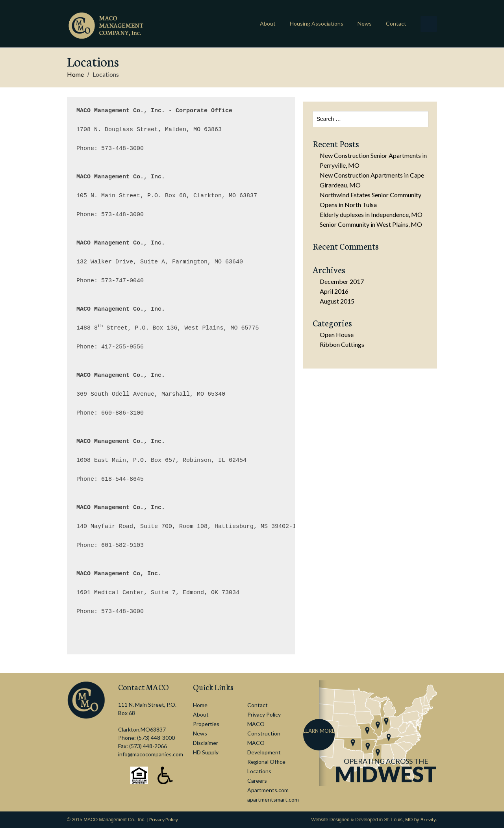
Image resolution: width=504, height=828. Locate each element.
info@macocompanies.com (151, 754)
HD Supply (206, 752)
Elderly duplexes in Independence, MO (371, 214)
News (365, 23)
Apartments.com (268, 790)
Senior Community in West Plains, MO (371, 224)
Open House (337, 334)
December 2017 (342, 281)
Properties (206, 724)
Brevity (428, 820)
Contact (396, 23)
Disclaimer (206, 743)
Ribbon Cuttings (342, 344)
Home (75, 74)
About (268, 23)
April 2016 (334, 291)
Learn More (319, 731)
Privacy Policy (264, 714)
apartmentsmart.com (273, 799)
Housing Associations (317, 23)
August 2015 (337, 301)
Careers (257, 781)
